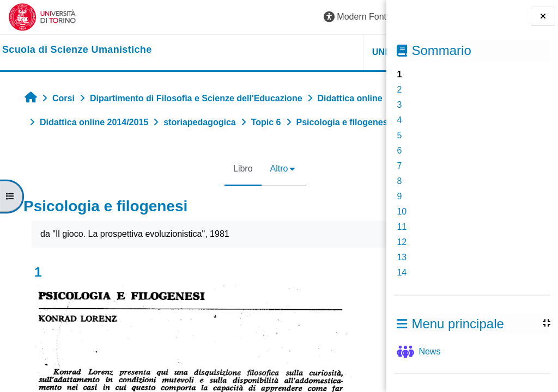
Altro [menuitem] (212, 192)
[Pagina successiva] (383, 301)
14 (402, 272)
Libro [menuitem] (176, 192)
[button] (226, 17)
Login (359, 17)
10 (402, 212)
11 (402, 227)
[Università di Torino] (42, 17)
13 (402, 257)
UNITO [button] (252, 52)
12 (402, 242)
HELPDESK (318, 52)
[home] (77, 50)
